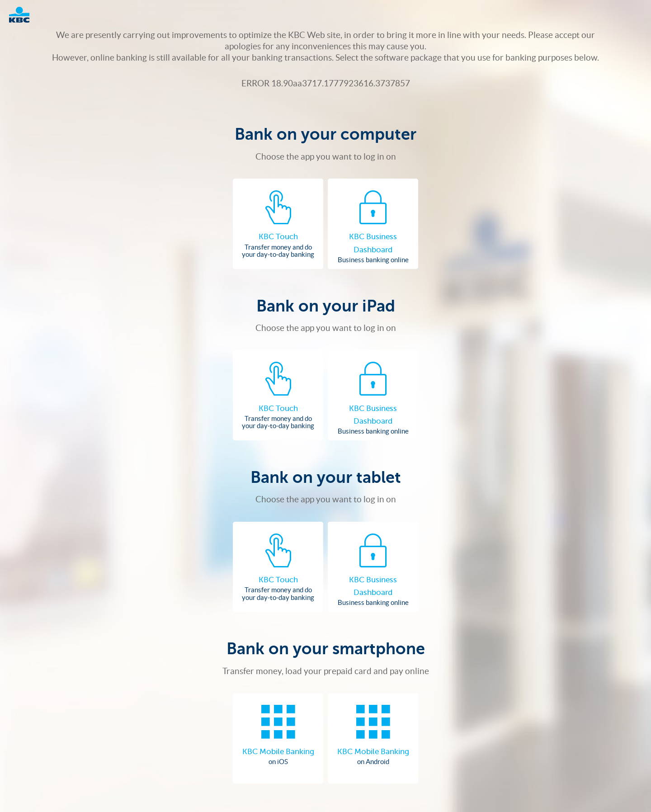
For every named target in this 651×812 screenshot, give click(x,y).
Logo (24, 15)
